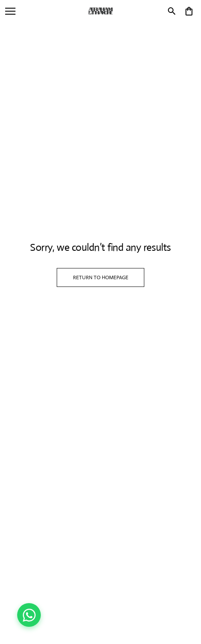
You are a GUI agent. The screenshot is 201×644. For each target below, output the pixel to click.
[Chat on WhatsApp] (29, 615)
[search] (172, 11)
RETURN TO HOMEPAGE (101, 277)
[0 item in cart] (189, 11)
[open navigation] (10, 11)
